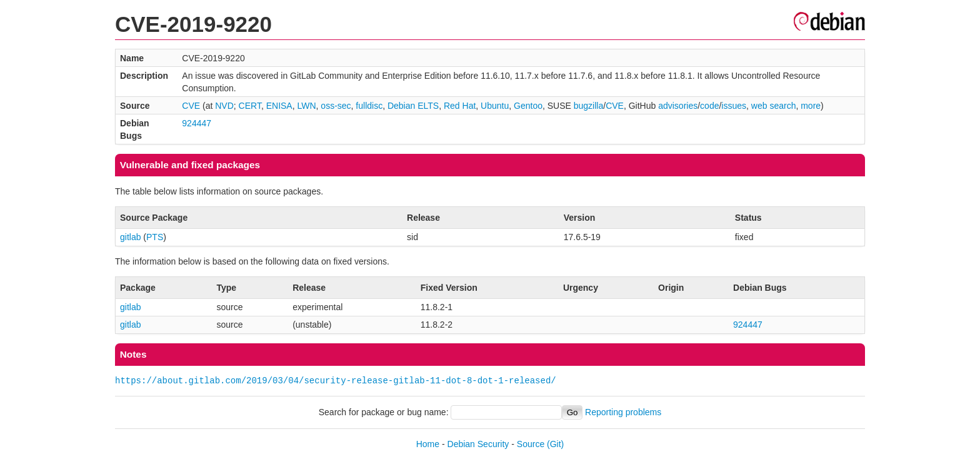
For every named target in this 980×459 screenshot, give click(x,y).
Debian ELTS (413, 106)
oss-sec (336, 106)
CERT (250, 106)
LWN (306, 106)
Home (428, 444)
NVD (224, 106)
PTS (155, 237)
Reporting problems (623, 412)
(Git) (555, 444)
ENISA (279, 106)
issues (734, 106)
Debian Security (478, 444)
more (811, 106)
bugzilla (588, 106)
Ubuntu (495, 106)
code (709, 106)
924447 (197, 123)
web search (774, 106)
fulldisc (369, 106)
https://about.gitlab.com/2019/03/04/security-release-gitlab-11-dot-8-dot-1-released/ (336, 381)
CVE (191, 106)
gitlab (130, 237)
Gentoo (528, 106)
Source (531, 444)
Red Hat (460, 106)
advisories (678, 106)
